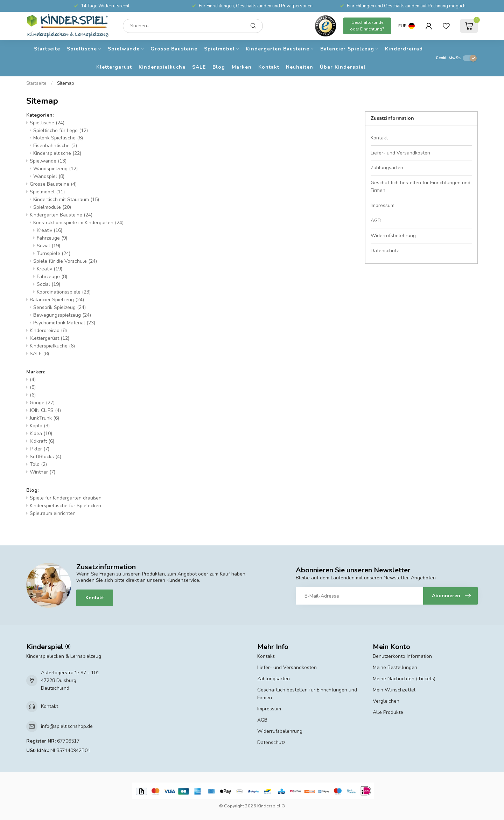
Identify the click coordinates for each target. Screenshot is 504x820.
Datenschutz (385, 251)
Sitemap (66, 83)
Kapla (40, 426)
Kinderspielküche (162, 67)
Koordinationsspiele (64, 292)
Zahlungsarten (387, 168)
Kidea (41, 433)
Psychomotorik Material (64, 323)
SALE (199, 67)
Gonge (42, 403)
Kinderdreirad (404, 49)
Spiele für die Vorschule (65, 261)
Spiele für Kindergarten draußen (66, 498)
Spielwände (124, 49)
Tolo (38, 464)
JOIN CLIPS (45, 410)
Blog (219, 67)
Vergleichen (386, 701)
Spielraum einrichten (53, 513)
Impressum (383, 205)
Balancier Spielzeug (347, 49)
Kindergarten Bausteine (278, 49)
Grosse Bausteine (174, 49)
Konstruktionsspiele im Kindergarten (78, 223)
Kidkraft (42, 441)
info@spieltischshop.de (67, 726)
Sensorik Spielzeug (59, 307)
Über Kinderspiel (343, 67)
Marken (242, 67)
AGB (376, 220)
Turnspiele (54, 253)
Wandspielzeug (55, 169)
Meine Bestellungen (395, 667)
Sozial (48, 246)
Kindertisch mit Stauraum (66, 199)
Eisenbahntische (55, 146)
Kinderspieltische (57, 153)
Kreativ (50, 230)
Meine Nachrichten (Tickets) (404, 679)
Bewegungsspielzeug (62, 315)
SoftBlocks (45, 457)
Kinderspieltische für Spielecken (65, 506)
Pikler (40, 449)
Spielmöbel (219, 49)
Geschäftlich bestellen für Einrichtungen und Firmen (421, 187)
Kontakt (269, 67)
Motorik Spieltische (58, 138)
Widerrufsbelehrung (393, 236)
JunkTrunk (44, 418)
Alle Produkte (388, 712)
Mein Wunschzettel (394, 690)
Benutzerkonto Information (402, 656)
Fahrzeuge (52, 238)
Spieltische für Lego (61, 130)
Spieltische (82, 49)
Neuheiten (300, 67)
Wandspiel (49, 176)
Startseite (47, 49)
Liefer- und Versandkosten (400, 153)
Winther (43, 472)
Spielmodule (52, 207)
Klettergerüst (114, 67)
